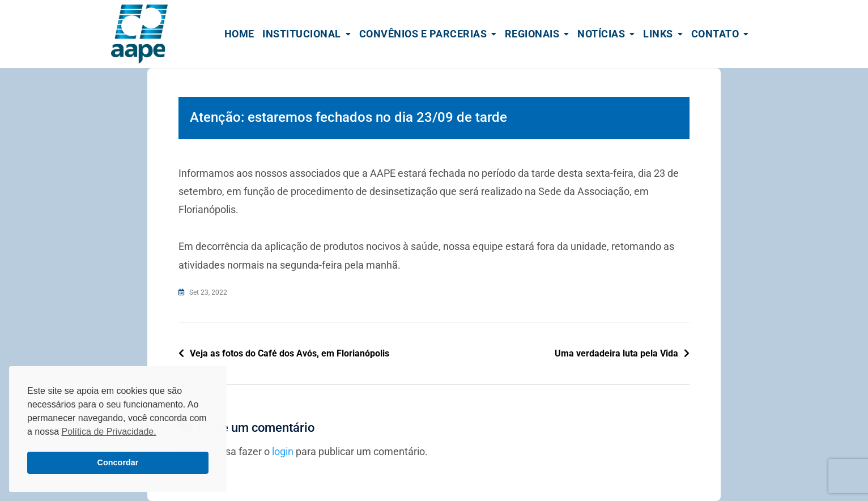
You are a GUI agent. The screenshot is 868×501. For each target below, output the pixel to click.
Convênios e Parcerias (423, 34)
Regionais (532, 34)
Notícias (601, 34)
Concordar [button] (118, 462)
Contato (715, 34)
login (283, 451)
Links (658, 34)
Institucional (302, 34)
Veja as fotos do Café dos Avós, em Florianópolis (290, 353)
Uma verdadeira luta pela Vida (616, 353)
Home (239, 34)
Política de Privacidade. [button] (109, 432)
